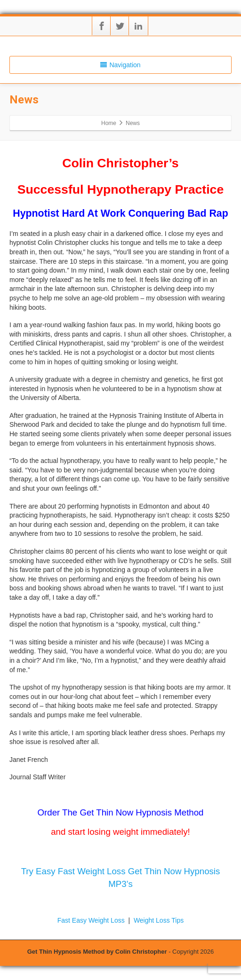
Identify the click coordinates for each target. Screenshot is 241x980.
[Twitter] (120, 26)
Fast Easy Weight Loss (92, 920)
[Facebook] (102, 26)
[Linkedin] (138, 26)
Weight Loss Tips (159, 920)
